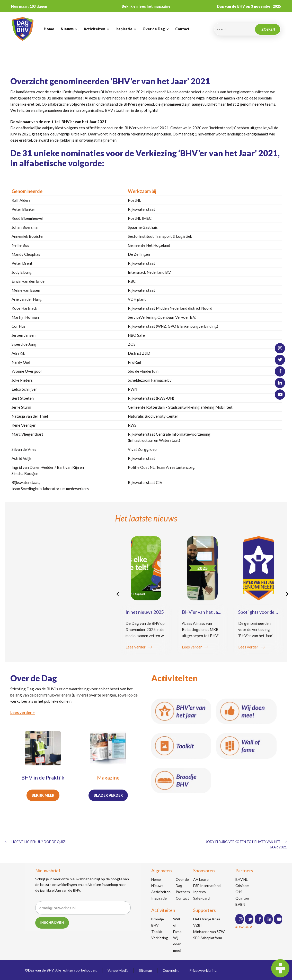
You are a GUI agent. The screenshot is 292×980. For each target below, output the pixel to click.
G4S (239, 892)
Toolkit (157, 932)
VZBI (197, 925)
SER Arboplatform (208, 938)
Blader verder (108, 795)
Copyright (171, 970)
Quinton (242, 898)
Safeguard (201, 898)
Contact (182, 898)
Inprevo (200, 892)
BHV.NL (242, 879)
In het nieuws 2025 (145, 612)
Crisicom (242, 886)
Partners (183, 892)
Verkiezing (160, 938)
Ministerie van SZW (209, 932)
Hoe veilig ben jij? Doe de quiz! (39, 842)
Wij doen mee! (177, 944)
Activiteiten (161, 892)
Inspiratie (159, 898)
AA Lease (201, 879)
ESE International (207, 886)
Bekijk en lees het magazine (146, 6)
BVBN (240, 904)
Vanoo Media (118, 970)
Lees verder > (23, 712)
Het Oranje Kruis (207, 919)
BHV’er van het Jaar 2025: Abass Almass (202, 615)
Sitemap (145, 970)
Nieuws (157, 886)
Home (156, 879)
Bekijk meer (43, 795)
